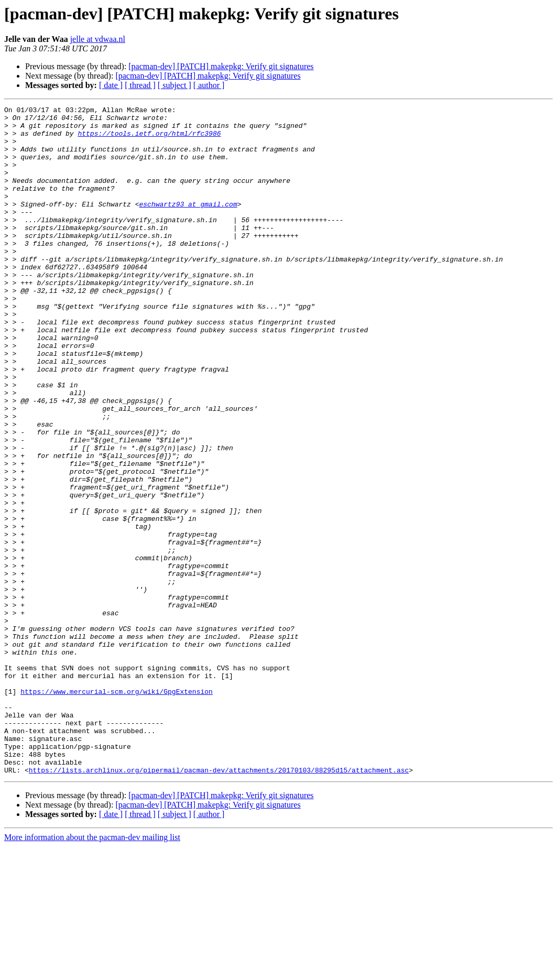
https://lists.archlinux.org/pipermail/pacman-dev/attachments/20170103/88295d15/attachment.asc (219, 903)
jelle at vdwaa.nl (98, 39)
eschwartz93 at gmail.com (188, 224)
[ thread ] (140, 85)
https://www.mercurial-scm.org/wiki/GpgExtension (117, 809)
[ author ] (209, 85)
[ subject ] (174, 85)
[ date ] (111, 85)
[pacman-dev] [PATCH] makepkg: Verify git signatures (221, 66)
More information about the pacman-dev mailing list (92, 971)
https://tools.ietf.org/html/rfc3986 (149, 139)
